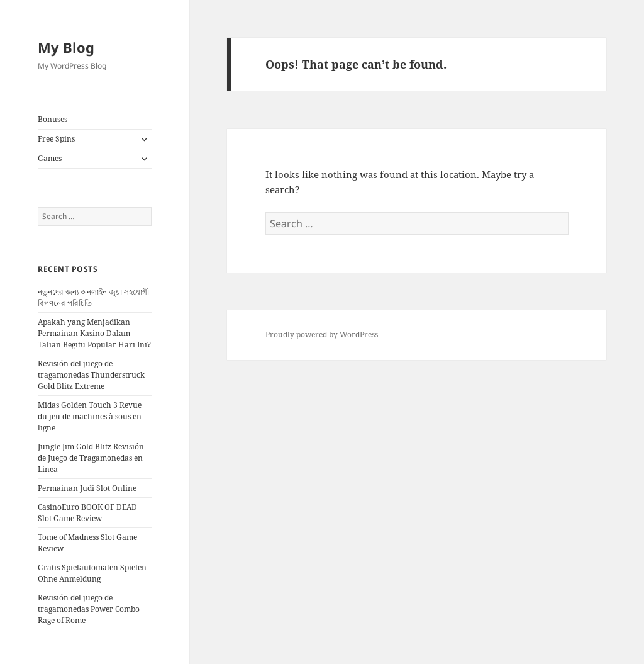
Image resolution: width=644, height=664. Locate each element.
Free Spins (56, 139)
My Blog (66, 47)
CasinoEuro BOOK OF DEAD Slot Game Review (87, 513)
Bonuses (53, 119)
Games (50, 158)
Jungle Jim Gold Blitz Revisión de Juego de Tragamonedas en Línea (91, 458)
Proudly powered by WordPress (322, 335)
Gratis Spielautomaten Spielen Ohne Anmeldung (92, 573)
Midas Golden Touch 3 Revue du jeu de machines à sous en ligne (90, 416)
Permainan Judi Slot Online (87, 488)
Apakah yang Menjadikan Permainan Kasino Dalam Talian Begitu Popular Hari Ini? (94, 333)
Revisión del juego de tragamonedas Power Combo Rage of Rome (89, 609)
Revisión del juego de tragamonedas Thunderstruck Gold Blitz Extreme (91, 375)
